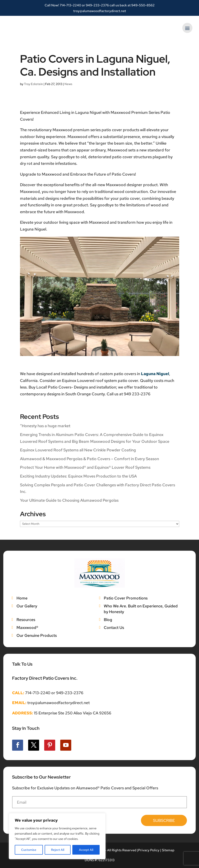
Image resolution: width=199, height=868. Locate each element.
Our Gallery (27, 606)
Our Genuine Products (37, 635)
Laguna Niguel (155, 374)
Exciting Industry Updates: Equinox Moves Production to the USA (78, 476)
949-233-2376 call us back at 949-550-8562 (120, 5)
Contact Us (114, 627)
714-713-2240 (70, 5)
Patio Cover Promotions (126, 598)
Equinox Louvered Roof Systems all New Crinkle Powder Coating (78, 450)
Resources (26, 620)
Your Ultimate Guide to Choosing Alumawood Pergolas (69, 500)
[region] (57, 836)
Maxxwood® (27, 627)
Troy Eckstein (33, 84)
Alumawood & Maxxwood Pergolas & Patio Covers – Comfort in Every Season (89, 459)
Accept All (86, 850)
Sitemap (168, 850)
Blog (108, 620)
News (68, 84)
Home (22, 598)
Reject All (58, 850)
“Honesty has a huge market (45, 426)
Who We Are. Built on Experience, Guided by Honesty (141, 609)
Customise (29, 850)
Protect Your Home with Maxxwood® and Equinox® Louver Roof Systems (85, 467)
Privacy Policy (149, 850)
